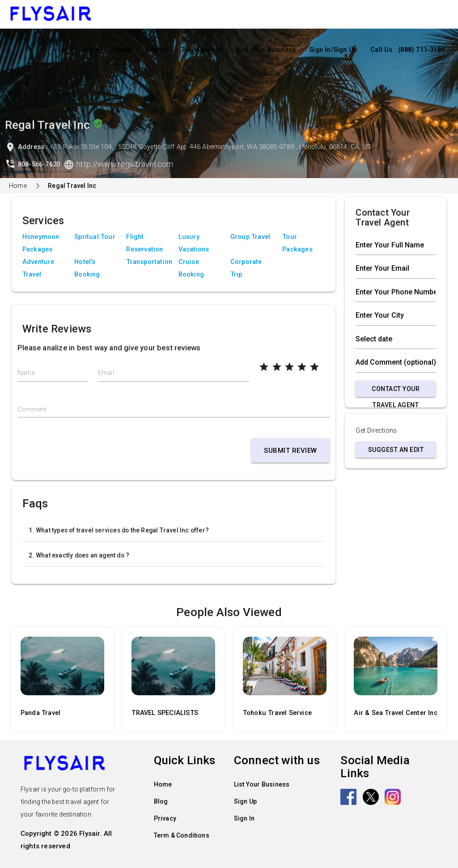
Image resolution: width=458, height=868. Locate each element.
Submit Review (290, 451)
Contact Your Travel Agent (396, 391)
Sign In (244, 818)
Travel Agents (202, 50)
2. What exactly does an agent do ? (79, 555)
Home (90, 50)
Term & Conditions (182, 835)
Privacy (165, 818)
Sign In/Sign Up (333, 50)
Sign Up (245, 801)
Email (106, 373)
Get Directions (376, 431)
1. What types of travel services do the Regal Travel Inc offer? (119, 530)
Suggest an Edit (396, 450)
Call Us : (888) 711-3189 (407, 50)
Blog (161, 801)
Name (26, 373)
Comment (32, 410)
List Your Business (267, 50)
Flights (157, 50)
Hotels (122, 50)
